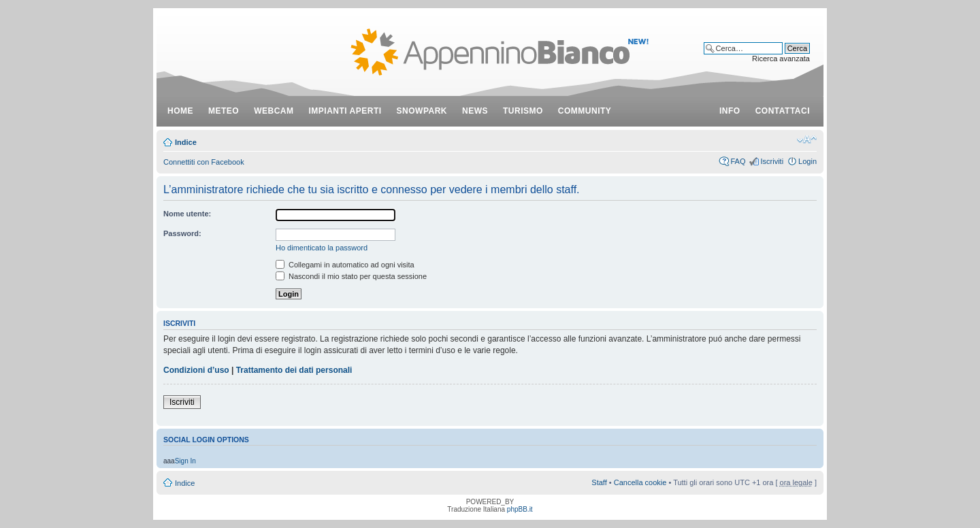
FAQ (738, 161)
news (475, 111)
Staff (599, 482)
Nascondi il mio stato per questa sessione (351, 276)
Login (807, 161)
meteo (224, 111)
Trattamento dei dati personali (294, 370)
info (730, 111)
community (585, 111)
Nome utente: (187, 214)
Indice (186, 142)
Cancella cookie (640, 482)
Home (180, 111)
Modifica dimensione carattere (807, 139)
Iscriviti (772, 161)
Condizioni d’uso (196, 370)
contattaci (783, 111)
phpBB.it (520, 509)
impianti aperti (345, 111)
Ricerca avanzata (781, 59)
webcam (274, 111)
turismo (523, 111)
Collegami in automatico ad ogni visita (345, 265)
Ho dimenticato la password (322, 248)
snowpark (422, 111)
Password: (182, 233)
